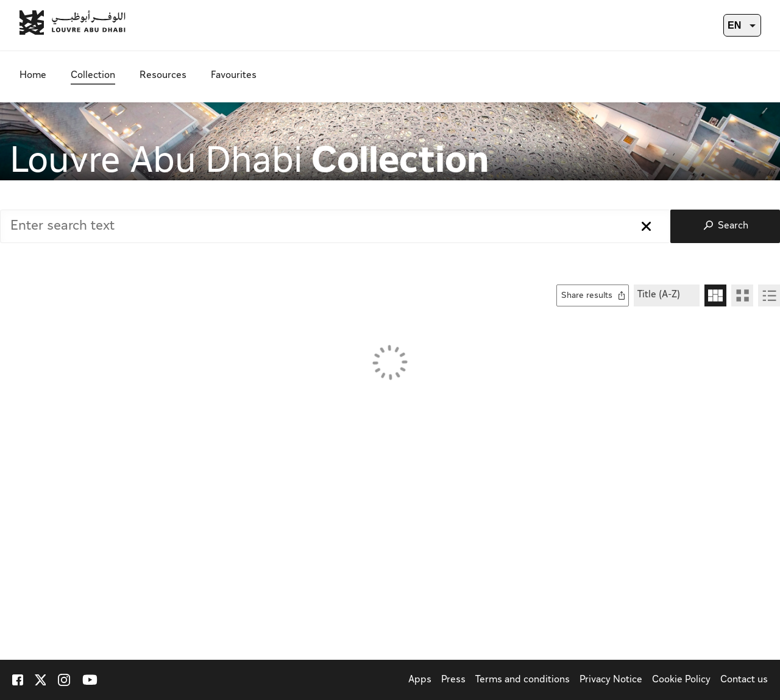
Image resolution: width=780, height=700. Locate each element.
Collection (93, 76)
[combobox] (335, 226)
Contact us (744, 680)
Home (33, 76)
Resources (163, 76)
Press (453, 680)
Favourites (234, 76)
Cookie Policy (681, 680)
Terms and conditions (523, 680)
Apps (420, 680)
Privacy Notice (611, 680)
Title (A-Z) (659, 295)
